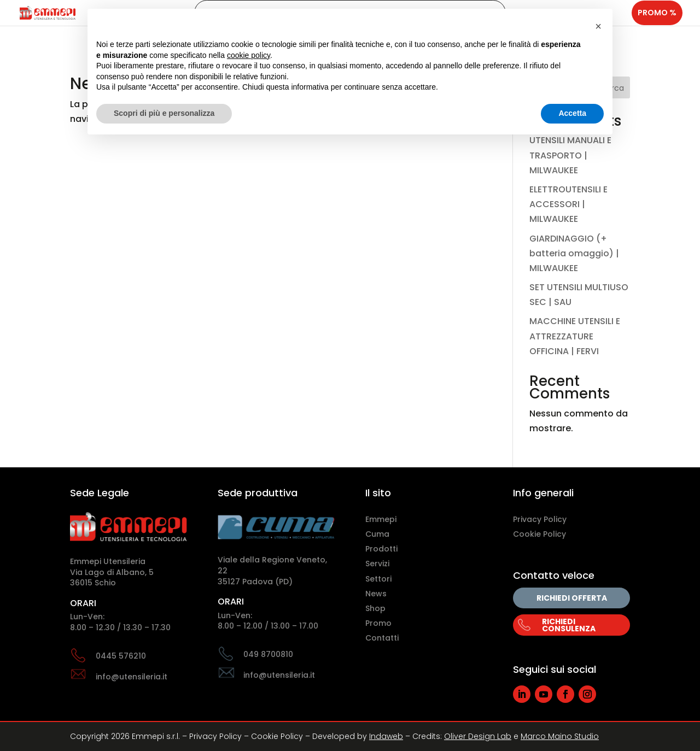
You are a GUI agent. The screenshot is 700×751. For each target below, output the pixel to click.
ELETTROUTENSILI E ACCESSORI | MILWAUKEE (568, 204)
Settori (378, 579)
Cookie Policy (539, 534)
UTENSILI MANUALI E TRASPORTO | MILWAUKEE (570, 155)
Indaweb (386, 736)
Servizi (377, 564)
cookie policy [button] (249, 55)
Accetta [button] (572, 113)
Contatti (382, 638)
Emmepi (381, 519)
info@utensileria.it (132, 677)
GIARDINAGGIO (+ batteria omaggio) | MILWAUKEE (574, 253)
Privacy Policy (540, 519)
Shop (375, 608)
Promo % (657, 22)
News (376, 594)
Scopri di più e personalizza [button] (164, 113)
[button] (598, 26)
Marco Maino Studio (560, 736)
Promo (378, 623)
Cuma (377, 534)
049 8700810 (268, 654)
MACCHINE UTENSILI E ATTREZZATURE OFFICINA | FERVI (575, 336)
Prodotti (381, 549)
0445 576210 (121, 656)
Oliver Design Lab (478, 736)
